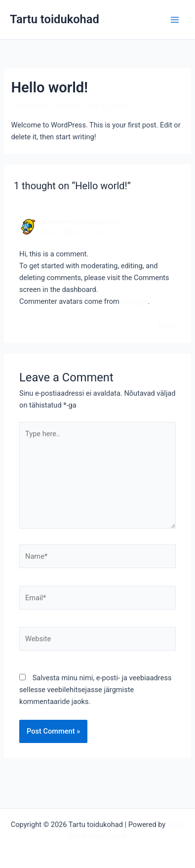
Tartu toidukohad (55, 19)
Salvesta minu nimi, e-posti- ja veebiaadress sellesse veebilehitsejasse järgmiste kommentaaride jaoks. (95, 690)
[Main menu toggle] (175, 20)
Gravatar (134, 301)
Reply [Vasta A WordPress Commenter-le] (167, 326)
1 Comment (30, 106)
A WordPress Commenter (81, 222)
